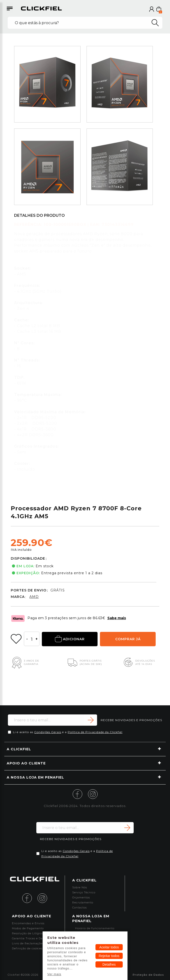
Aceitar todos (109, 947)
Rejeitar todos (109, 956)
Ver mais (54, 974)
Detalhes (109, 964)
